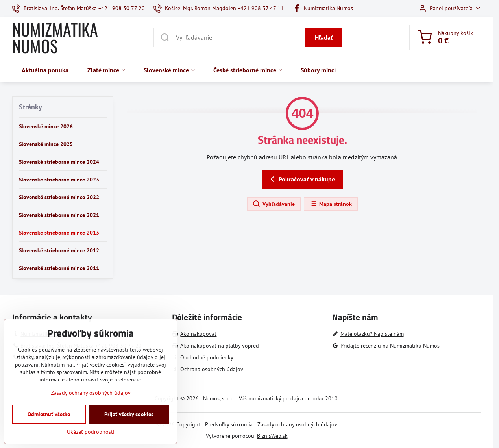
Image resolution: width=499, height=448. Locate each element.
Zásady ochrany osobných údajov (297, 424)
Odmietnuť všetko (49, 429)
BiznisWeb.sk (272, 436)
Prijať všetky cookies (129, 429)
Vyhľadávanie (274, 204)
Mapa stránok (330, 204)
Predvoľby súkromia (229, 424)
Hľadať (324, 37)
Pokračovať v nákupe (301, 179)
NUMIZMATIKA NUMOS (55, 37)
